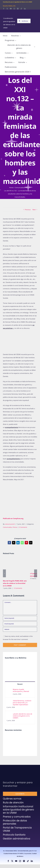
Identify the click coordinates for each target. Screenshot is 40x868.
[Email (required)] (20, 624)
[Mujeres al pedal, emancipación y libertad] (9, 690)
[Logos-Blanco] (9, 12)
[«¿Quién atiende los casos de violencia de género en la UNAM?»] (9, 714)
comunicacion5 (10, 524)
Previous (28, 210)
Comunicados (7, 527)
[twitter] (7, 9)
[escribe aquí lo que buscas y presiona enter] (24, 21)
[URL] (20, 629)
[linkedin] (25, 9)
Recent (20, 684)
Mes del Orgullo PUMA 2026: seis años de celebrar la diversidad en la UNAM (15, 583)
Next (34, 210)
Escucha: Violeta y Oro (9, 6)
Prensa (15, 527)
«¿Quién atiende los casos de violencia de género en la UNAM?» (22, 716)
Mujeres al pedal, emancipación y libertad (21, 690)
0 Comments (23, 527)
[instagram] (14, 9)
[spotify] (18, 9)
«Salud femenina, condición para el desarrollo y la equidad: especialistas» (22, 703)
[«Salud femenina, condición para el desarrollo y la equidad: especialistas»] (9, 701)
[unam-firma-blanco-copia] (8, 770)
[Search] (19, 21)
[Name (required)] (20, 618)
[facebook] (4, 9)
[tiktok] (21, 9)
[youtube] (11, 9)
